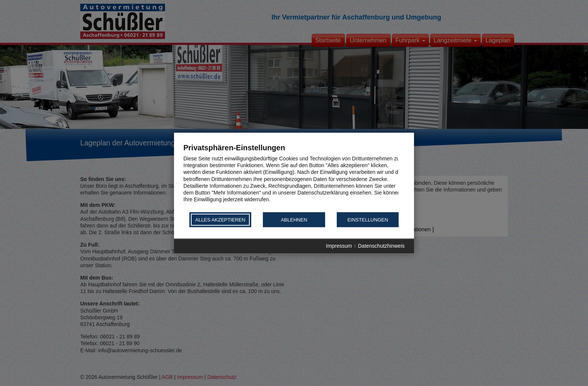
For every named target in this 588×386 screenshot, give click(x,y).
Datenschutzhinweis (381, 246)
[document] (294, 177)
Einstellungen (367, 220)
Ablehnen (294, 220)
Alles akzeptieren (220, 220)
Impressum (339, 246)
